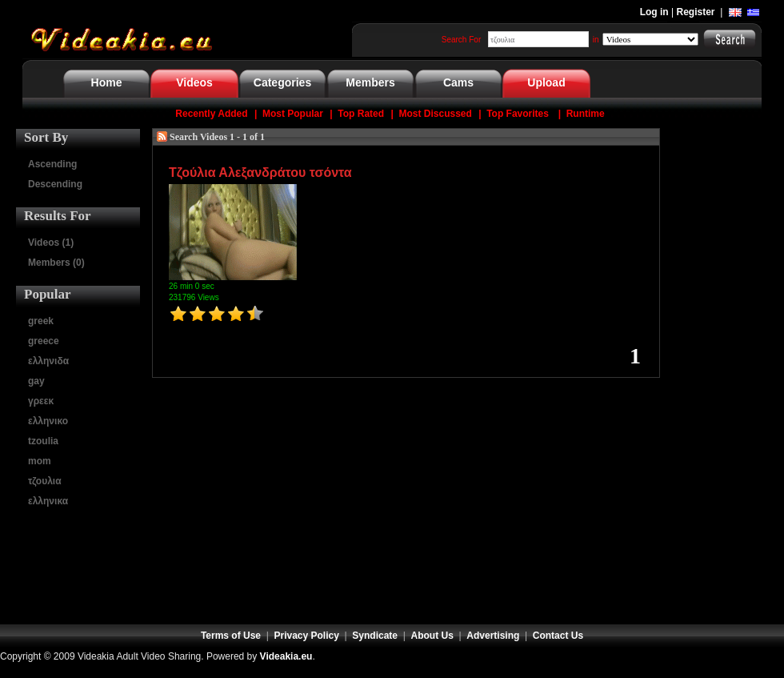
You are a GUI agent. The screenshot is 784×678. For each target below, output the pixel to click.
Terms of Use (231, 636)
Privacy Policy (307, 636)
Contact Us (558, 636)
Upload (546, 82)
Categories (282, 82)
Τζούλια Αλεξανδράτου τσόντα (260, 173)
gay (36, 381)
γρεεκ (41, 401)
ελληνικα (48, 501)
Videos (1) (51, 243)
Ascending (52, 164)
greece (44, 341)
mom (40, 461)
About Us (432, 636)
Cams (458, 82)
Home (107, 82)
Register (696, 12)
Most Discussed (435, 114)
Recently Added (211, 114)
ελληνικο (48, 421)
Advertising (493, 636)
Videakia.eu (286, 656)
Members (370, 82)
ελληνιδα (48, 361)
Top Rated (361, 114)
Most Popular (293, 114)
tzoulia (43, 441)
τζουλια (45, 481)
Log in (654, 12)
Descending (55, 184)
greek (41, 321)
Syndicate (375, 636)
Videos (194, 82)
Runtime (586, 114)
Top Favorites (518, 114)
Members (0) (56, 263)
